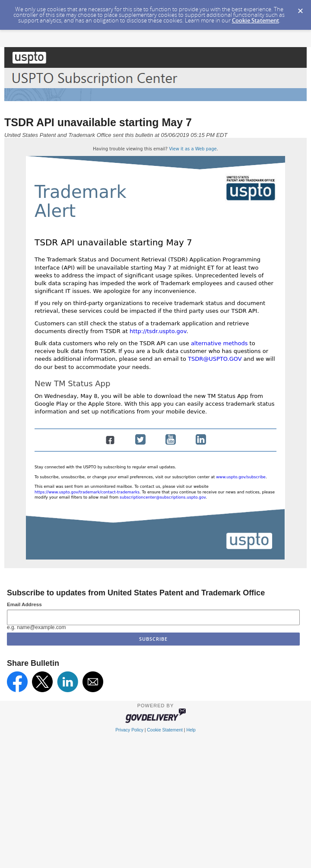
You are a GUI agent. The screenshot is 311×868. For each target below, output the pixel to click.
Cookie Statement (255, 20)
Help (191, 730)
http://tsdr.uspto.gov (158, 331)
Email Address (24, 604)
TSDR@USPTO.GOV (215, 359)
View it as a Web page (193, 149)
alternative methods (219, 343)
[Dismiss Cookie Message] (300, 8)
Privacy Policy (129, 730)
